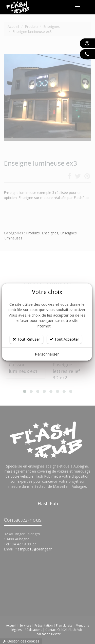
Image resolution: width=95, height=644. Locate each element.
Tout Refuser (27, 339)
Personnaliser (47, 354)
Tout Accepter (64, 339)
